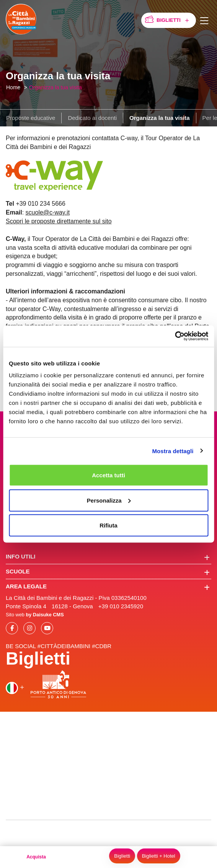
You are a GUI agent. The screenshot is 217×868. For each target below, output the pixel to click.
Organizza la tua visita (55, 87)
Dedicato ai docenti (92, 118)
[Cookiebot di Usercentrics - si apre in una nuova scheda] (175, 336)
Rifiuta (108, 525)
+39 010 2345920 (121, 606)
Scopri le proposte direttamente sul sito (59, 221)
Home (13, 87)
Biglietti (174, 20)
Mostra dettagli (173, 451)
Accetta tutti (108, 475)
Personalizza (109, 500)
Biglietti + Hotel (159, 856)
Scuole (108, 572)
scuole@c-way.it (48, 212)
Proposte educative (31, 118)
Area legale (108, 587)
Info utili (108, 557)
